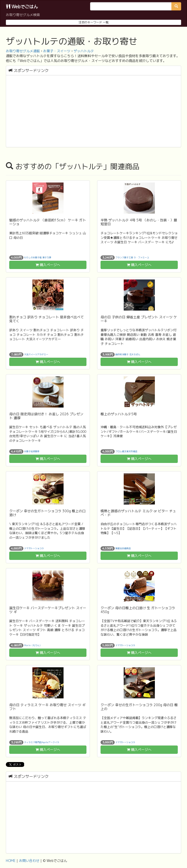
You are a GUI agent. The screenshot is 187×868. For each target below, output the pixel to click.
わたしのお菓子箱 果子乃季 (38, 257)
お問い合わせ (29, 861)
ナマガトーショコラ (34, 548)
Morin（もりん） (33, 645)
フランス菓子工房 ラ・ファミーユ (132, 257)
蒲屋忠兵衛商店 (123, 548)
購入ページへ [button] (48, 265)
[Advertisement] (93, 112)
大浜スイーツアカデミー (36, 354)
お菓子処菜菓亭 (32, 451)
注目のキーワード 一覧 (94, 22)
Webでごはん (22, 7)
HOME (11, 861)
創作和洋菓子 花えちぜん (128, 354)
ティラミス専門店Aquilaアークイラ (42, 742)
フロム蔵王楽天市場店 (126, 451)
